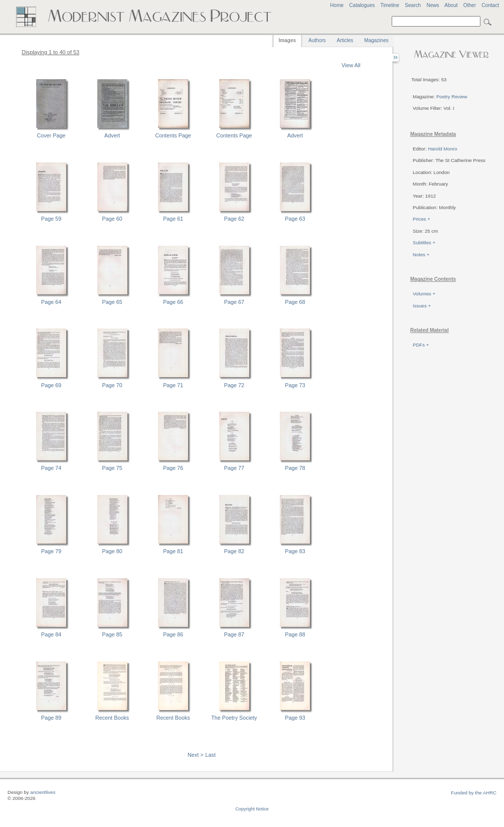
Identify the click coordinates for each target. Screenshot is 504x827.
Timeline (390, 5)
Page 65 (112, 302)
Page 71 (173, 385)
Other (470, 5)
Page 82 (234, 551)
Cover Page (51, 135)
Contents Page (173, 135)
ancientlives (43, 792)
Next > (196, 755)
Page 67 (234, 302)
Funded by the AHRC (474, 793)
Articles (345, 40)
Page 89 (51, 718)
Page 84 (51, 634)
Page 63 (295, 219)
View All (351, 65)
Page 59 (51, 219)
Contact (490, 5)
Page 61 (173, 219)
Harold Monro (442, 149)
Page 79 (51, 551)
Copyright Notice (252, 809)
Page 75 (112, 468)
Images (287, 40)
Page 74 (51, 468)
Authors (317, 40)
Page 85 (112, 634)
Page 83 (295, 551)
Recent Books (112, 718)
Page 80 (112, 551)
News (433, 5)
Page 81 (173, 551)
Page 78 (295, 468)
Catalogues (362, 5)
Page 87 (234, 634)
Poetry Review (452, 97)
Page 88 (295, 634)
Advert (112, 135)
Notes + (421, 255)
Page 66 (173, 302)
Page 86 (173, 634)
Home (337, 5)
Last (211, 755)
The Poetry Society (234, 718)
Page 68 (295, 302)
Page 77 (234, 468)
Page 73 (295, 385)
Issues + (422, 306)
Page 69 (51, 385)
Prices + (422, 219)
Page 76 (173, 468)
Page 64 (51, 302)
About (451, 5)
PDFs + (421, 345)
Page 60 (112, 219)
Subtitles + (424, 242)
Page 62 (234, 219)
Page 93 (295, 718)
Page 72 (234, 385)
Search (413, 5)
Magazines (376, 40)
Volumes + (424, 294)
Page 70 (112, 385)
